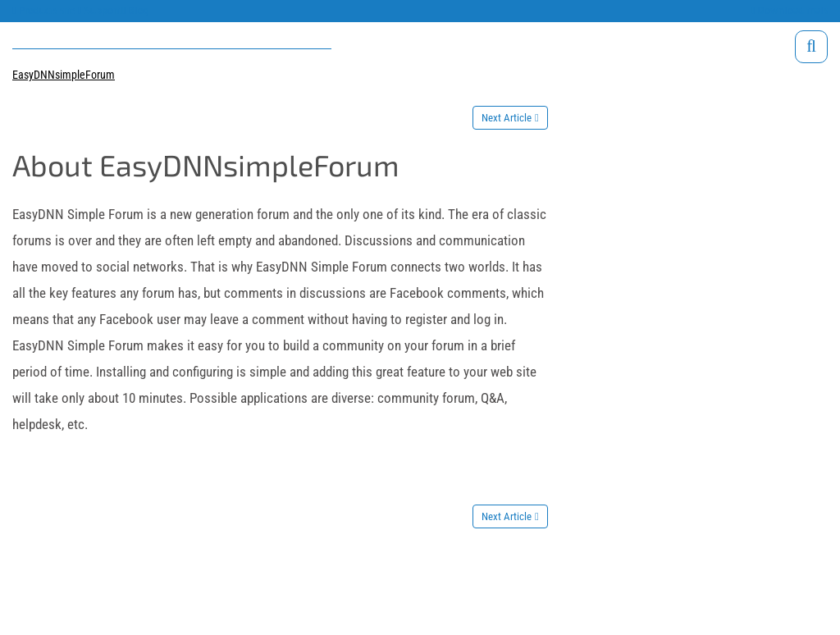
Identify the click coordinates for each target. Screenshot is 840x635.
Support (99, 10)
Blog (136, 10)
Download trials (789, 10)
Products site (44, 10)
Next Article (507, 118)
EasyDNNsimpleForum (64, 75)
